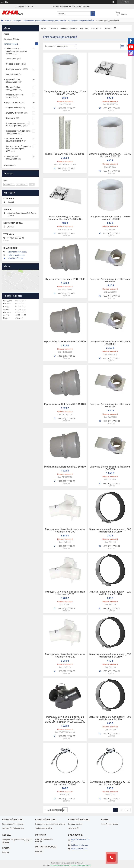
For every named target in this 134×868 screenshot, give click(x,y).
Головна (53, 28)
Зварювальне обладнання (12, 158)
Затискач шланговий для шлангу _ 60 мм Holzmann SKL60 (65, 783)
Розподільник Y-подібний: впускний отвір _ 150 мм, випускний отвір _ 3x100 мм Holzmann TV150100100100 (65, 719)
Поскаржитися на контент (60, 865)
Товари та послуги (13, 20)
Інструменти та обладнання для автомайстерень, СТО (18, 149)
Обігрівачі (10, 118)
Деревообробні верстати (13, 824)
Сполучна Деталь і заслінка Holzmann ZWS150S (110, 343)
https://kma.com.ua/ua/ (17, 252)
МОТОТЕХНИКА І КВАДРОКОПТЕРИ (14, 140)
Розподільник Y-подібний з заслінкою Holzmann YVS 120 (65, 656)
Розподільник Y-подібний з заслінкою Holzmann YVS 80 (65, 593)
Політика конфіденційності (81, 865)
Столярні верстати (14, 69)
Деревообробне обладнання (13, 81)
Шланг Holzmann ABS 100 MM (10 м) (65, 154)
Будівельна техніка (14, 113)
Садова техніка (13, 108)
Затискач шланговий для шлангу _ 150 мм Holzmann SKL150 (110, 656)
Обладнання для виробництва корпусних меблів (44, 20)
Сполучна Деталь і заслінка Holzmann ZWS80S (110, 468)
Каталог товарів (69, 28)
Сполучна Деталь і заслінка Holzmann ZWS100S (110, 280)
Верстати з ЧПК (13, 102)
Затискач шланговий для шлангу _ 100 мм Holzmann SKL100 (110, 531)
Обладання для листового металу (50, 824)
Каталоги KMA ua (12, 39)
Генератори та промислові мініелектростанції (18, 124)
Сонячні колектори (14, 64)
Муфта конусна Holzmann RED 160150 (65, 467)
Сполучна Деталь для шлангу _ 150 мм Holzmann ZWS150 (110, 155)
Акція (43, 28)
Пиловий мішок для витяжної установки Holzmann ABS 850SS (65, 218)
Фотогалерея (10, 165)
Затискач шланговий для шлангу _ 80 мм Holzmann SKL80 (110, 783)
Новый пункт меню (109, 824)
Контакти (96, 28)
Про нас (84, 28)
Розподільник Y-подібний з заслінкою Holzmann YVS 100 (65, 531)
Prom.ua (80, 863)
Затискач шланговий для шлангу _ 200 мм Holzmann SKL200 (110, 718)
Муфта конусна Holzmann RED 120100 (65, 342)
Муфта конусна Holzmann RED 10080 (65, 279)
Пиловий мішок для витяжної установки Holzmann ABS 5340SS (110, 93)
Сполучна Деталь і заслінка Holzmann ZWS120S (110, 405)
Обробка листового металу (15, 96)
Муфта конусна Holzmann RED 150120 (65, 404)
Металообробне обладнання (13, 88)
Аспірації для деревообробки (81, 20)
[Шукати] (93, 14)
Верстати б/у (74, 828)
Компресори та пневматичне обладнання (19, 132)
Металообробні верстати (13, 828)
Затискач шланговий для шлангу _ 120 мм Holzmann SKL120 (110, 593)
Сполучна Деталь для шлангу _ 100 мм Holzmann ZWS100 (65, 93)
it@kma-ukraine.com (16, 255)
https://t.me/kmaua (15, 258)
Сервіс (107, 28)
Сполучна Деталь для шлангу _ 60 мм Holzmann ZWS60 (110, 218)
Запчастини (11, 59)
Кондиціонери (12, 74)
